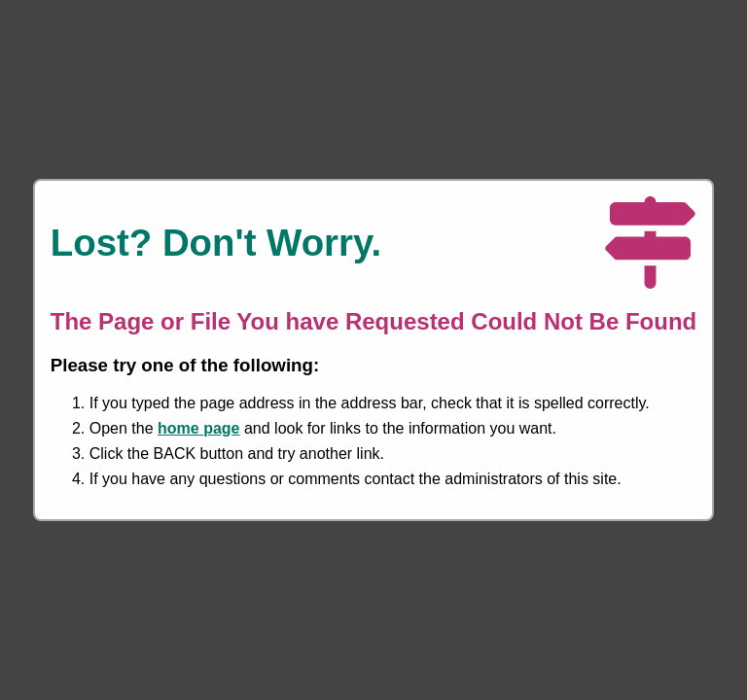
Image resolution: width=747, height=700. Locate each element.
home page (198, 428)
